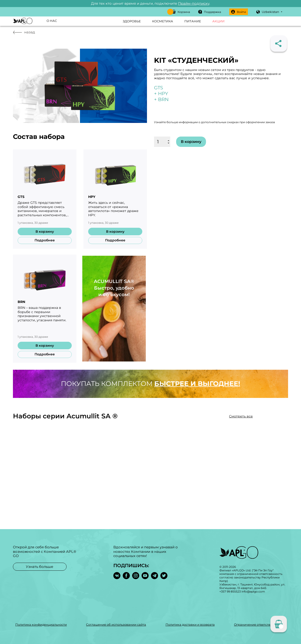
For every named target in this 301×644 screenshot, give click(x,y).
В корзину (45, 232)
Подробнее (45, 240)
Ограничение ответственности (259, 624)
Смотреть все (241, 416)
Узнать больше (40, 566)
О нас (52, 21)
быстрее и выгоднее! (197, 384)
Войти (239, 12)
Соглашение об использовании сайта (116, 624)
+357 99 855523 (230, 591)
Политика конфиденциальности (41, 624)
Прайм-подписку (194, 3)
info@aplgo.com (253, 591)
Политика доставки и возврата (190, 624)
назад (24, 32)
